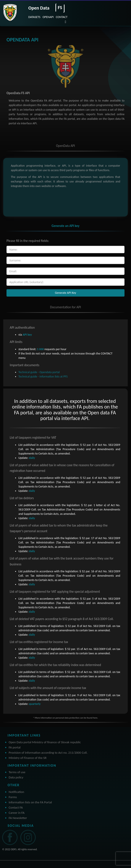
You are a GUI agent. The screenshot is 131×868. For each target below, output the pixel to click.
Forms (13, 797)
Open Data (39, 8)
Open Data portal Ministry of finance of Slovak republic (45, 742)
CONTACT (62, 17)
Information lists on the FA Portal (30, 802)
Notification (16, 792)
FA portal (15, 747)
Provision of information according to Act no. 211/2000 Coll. (48, 753)
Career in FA (17, 813)
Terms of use (17, 772)
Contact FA (16, 807)
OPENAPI (48, 17)
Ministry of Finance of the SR (28, 758)
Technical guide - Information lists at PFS (43, 377)
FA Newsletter (18, 818)
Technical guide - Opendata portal (39, 372)
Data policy (16, 777)
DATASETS (34, 17)
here (95, 718)
